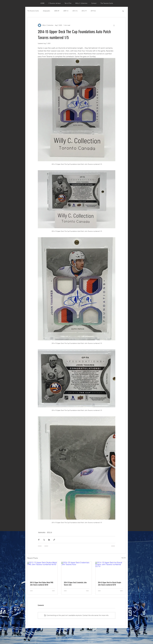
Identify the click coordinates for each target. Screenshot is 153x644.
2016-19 (84, 11)
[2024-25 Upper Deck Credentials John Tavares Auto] (76, 570)
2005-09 (57, 11)
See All (124, 558)
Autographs (46, 11)
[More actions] (114, 25)
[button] (123, 11)
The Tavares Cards (33, 11)
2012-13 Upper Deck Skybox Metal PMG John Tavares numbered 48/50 (42, 584)
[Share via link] (54, 540)
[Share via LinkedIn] (49, 540)
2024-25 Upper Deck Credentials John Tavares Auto (75, 584)
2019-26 (93, 11)
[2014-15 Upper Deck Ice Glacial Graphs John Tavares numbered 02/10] (111, 570)
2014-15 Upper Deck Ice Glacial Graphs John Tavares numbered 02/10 (109, 584)
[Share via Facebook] (39, 540)
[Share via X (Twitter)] (44, 540)
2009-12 (66, 11)
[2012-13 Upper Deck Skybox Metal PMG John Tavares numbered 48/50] (43, 570)
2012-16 (75, 11)
